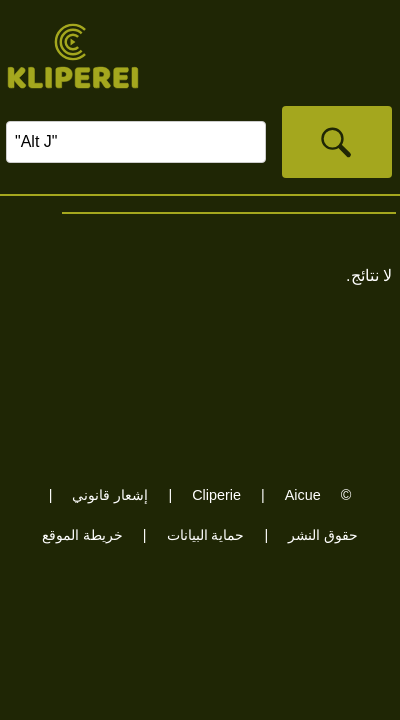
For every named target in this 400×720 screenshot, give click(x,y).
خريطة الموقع (82, 535)
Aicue (303, 495)
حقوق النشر (323, 535)
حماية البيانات (206, 535)
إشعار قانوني (110, 495)
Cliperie (216, 495)
